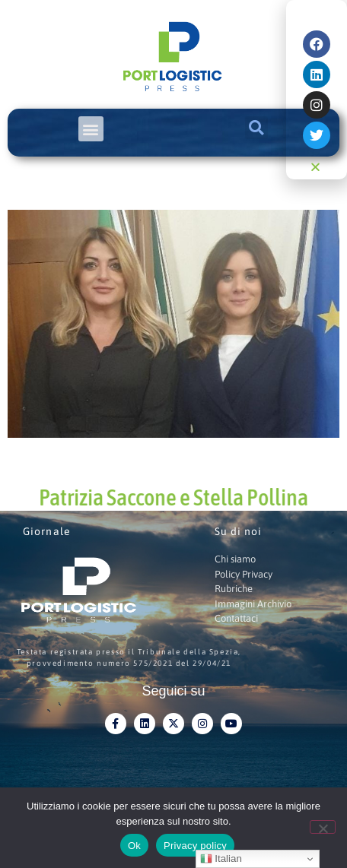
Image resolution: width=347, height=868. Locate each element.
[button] (91, 129)
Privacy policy (195, 846)
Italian (221, 859)
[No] (323, 827)
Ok (134, 846)
